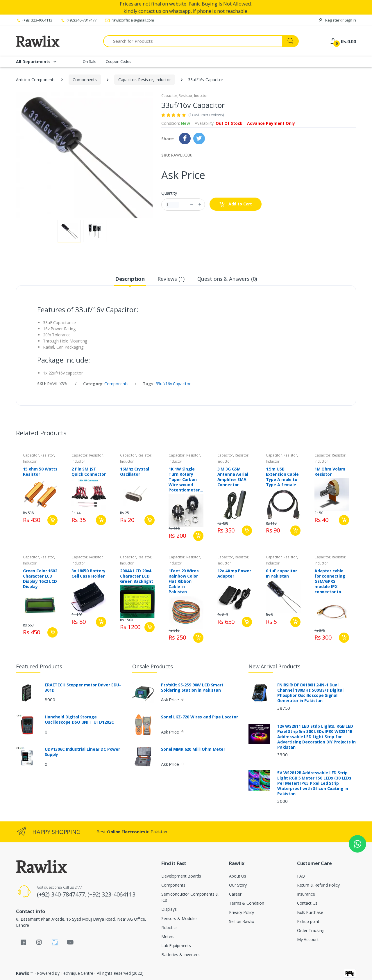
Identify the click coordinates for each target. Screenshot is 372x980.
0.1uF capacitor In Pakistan (281, 574)
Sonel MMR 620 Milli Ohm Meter (193, 749)
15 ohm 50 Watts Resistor (40, 472)
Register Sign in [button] (337, 20)
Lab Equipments (176, 946)
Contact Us (307, 903)
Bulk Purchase (310, 912)
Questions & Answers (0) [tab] (227, 279)
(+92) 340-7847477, (62, 894)
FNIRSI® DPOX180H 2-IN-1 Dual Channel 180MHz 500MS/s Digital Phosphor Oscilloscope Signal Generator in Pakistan (310, 693)
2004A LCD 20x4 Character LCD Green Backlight (137, 576)
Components (85, 80)
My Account (308, 939)
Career (235, 894)
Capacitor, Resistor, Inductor (145, 80)
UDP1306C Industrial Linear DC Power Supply (82, 752)
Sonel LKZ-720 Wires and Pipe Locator (200, 717)
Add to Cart (236, 204)
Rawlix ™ (25, 973)
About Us (238, 876)
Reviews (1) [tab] (171, 279)
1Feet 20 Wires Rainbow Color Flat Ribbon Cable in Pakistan (184, 581)
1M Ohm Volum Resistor (330, 472)
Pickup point (308, 921)
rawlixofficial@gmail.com (129, 20)
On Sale (90, 61)
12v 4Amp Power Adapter (234, 574)
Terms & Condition (247, 903)
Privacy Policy (242, 912)
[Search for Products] (193, 41)
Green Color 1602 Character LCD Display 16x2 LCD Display (40, 579)
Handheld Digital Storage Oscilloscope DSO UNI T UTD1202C (79, 720)
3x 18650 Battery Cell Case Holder (88, 574)
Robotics (169, 927)
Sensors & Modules (179, 918)
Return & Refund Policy (318, 885)
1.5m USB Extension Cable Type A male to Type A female (282, 477)
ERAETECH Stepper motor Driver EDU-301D (83, 688)
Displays (169, 909)
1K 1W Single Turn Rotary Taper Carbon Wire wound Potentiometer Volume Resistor (185, 480)
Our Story (238, 885)
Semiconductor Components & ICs (190, 897)
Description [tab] (130, 279)
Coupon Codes (119, 61)
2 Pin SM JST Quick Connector (89, 472)
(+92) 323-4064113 (34, 20)
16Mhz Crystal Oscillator (134, 472)
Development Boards (181, 876)
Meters (168, 936)
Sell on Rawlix (242, 921)
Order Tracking (311, 930)
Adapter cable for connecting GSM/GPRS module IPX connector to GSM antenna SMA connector (330, 581)
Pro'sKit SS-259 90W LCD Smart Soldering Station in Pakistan (192, 688)
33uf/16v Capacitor (173, 384)
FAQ (301, 876)
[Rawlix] (38, 41)
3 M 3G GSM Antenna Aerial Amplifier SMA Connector (233, 477)
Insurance (306, 894)
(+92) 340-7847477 (78, 20)
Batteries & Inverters (180, 955)
